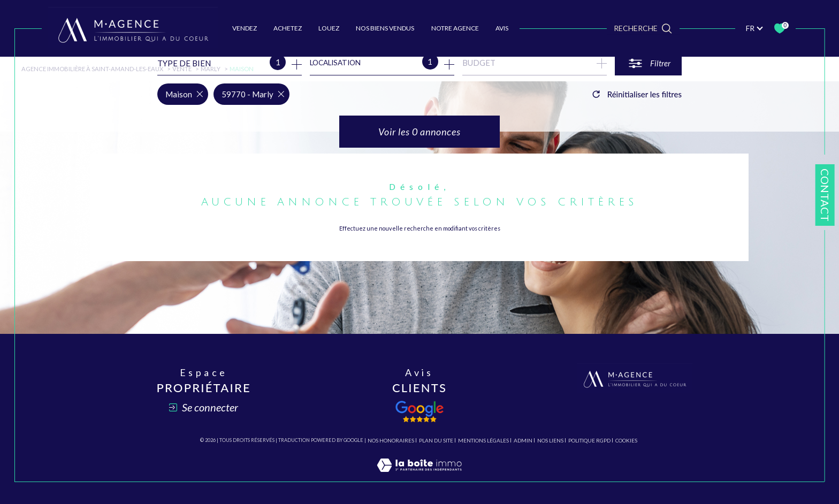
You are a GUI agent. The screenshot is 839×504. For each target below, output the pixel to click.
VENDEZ (245, 28)
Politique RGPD (589, 440)
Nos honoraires (391, 440)
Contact (825, 195)
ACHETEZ (288, 28)
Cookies (626, 441)
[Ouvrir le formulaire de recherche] (648, 63)
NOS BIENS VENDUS (385, 28)
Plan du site (436, 440)
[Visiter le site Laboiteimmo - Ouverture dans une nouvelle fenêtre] (419, 476)
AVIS (502, 28)
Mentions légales (483, 440)
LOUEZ (329, 28)
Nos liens (550, 440)
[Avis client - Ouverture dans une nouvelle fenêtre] (419, 411)
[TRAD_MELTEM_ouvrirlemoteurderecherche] (643, 28)
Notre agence (455, 28)
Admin (523, 440)
